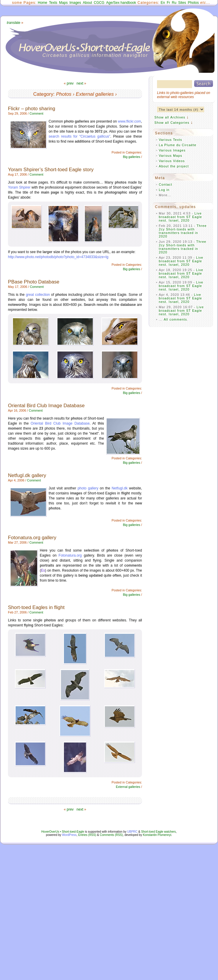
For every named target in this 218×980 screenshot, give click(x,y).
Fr (168, 3)
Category (43, 94)
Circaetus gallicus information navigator (95, 55)
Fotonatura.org (70, 555)
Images (75, 3)
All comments (175, 319)
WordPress (69, 835)
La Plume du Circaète (178, 145)
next (80, 83)
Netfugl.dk (120, 488)
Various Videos (172, 161)
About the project (174, 166)
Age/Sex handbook (121, 3)
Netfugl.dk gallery (27, 475)
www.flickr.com (129, 121)
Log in (164, 190)
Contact (166, 184)
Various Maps (171, 156)
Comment (36, 113)
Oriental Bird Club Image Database (46, 406)
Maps (63, 3)
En (163, 3)
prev (70, 83)
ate (14, 23)
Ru (174, 3)
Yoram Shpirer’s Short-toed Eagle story (51, 170)
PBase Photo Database (34, 282)
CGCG (99, 3)
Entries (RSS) (87, 835)
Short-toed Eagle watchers (158, 832)
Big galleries (132, 157)
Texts (53, 3)
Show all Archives (170, 117)
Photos (193, 3)
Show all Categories (172, 123)
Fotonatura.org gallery (32, 538)
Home (42, 3)
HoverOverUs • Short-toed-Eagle (63, 832)
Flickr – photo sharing (32, 109)
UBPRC (132, 832)
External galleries (95, 94)
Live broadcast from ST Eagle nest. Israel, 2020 (180, 217)
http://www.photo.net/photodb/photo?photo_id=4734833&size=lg (58, 257)
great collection (38, 295)
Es (43, 570)
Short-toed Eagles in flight (36, 607)
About (87, 3)
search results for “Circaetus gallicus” (79, 136)
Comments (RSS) (111, 835)
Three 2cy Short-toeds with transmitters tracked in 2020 (183, 231)
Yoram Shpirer (19, 187)
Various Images (172, 150)
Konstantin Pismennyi (157, 835)
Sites (182, 3)
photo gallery (88, 488)
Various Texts (170, 140)
